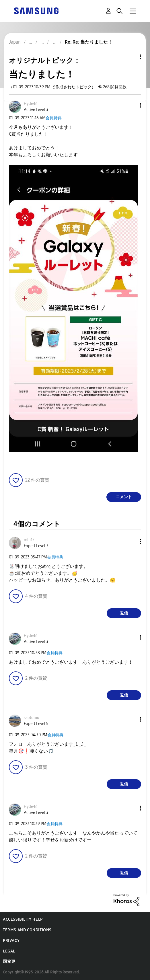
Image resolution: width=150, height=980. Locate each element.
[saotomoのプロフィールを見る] (32, 718)
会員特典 (54, 118)
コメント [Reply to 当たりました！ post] (124, 497)
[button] (131, 105)
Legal (9, 951)
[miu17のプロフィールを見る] (29, 540)
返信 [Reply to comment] (124, 613)
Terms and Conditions (27, 930)
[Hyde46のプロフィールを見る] (31, 104)
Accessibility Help (23, 919)
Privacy (11, 941)
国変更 (9, 962)
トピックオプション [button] (131, 57)
